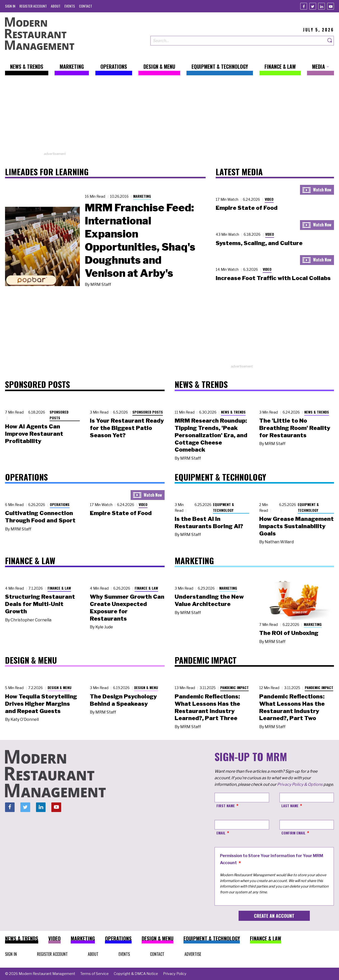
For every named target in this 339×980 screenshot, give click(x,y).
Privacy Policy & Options (300, 784)
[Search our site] (238, 41)
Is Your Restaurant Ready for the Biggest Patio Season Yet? (127, 428)
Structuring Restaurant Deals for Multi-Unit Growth (40, 604)
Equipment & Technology (223, 507)
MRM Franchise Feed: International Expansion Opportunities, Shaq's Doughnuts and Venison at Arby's (140, 240)
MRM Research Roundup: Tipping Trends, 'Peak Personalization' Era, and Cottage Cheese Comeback (211, 435)
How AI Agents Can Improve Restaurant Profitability (34, 434)
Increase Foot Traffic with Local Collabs (273, 278)
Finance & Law (59, 588)
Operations (60, 504)
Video (269, 199)
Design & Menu (60, 687)
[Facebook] (304, 6)
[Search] (330, 41)
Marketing (142, 196)
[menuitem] (10, 6)
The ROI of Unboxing (289, 633)
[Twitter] (313, 6)
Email (221, 833)
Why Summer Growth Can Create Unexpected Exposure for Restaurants (127, 607)
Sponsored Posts (59, 415)
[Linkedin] (322, 6)
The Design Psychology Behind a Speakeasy (123, 700)
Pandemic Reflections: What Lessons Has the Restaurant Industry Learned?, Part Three (207, 707)
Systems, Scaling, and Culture (259, 243)
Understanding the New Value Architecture (209, 600)
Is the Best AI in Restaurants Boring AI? (209, 522)
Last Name (290, 806)
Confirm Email (293, 833)
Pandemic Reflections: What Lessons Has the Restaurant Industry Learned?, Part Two (292, 707)
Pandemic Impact (234, 687)
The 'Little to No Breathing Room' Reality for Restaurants (295, 428)
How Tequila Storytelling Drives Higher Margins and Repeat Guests (41, 704)
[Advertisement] (170, 116)
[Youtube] (331, 6)
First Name (226, 806)
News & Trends (233, 412)
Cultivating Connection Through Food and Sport (40, 517)
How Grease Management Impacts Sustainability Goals (296, 526)
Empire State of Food (247, 208)
